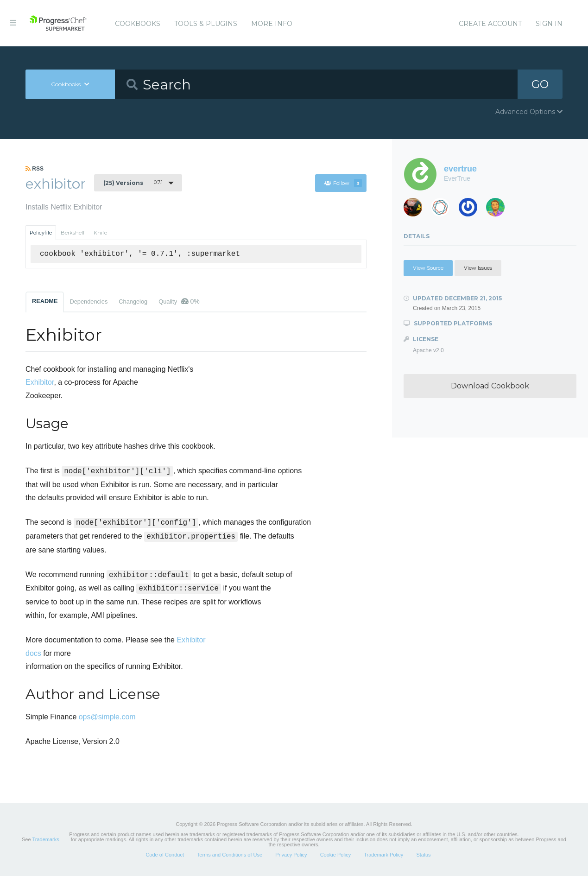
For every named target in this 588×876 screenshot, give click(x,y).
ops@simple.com (107, 717)
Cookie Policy (336, 855)
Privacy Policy (291, 855)
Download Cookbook (490, 386)
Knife (100, 233)
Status (423, 855)
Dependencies (89, 302)
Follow (343, 183)
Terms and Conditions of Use (230, 855)
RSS (35, 169)
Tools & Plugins (206, 24)
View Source (428, 268)
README (45, 301)
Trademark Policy (383, 855)
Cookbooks (138, 24)
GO (540, 84)
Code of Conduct (165, 855)
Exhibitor (40, 382)
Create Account (490, 24)
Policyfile (41, 233)
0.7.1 (133, 183)
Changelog (133, 302)
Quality (179, 301)
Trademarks (45, 839)
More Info (272, 24)
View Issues (478, 268)
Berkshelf (73, 233)
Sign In (549, 24)
